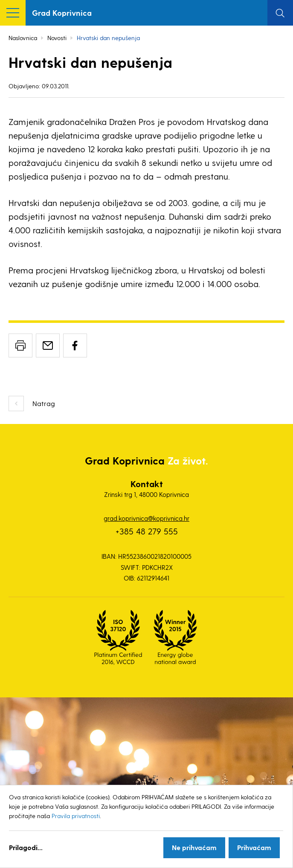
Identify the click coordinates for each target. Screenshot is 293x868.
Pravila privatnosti (76, 816)
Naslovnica (23, 38)
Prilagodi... (26, 847)
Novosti (57, 38)
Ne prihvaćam (194, 847)
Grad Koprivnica (62, 13)
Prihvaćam (254, 847)
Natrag (44, 403)
